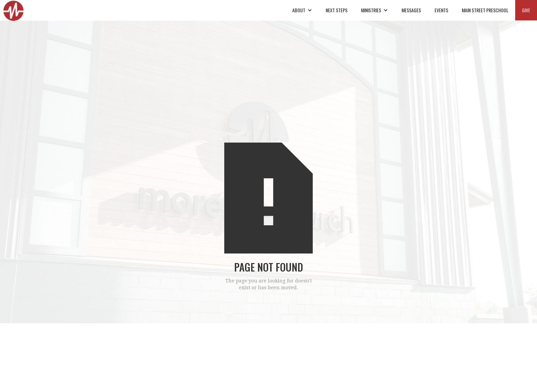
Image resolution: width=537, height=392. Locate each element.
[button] (302, 10)
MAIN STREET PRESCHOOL (485, 10)
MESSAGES (411, 10)
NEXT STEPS (337, 10)
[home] (13, 10)
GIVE (526, 10)
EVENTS (441, 10)
